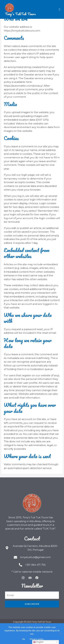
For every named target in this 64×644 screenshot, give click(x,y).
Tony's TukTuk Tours (20, 14)
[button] (59, 9)
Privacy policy (37, 639)
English (38, 642)
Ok (24, 639)
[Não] (60, 634)
